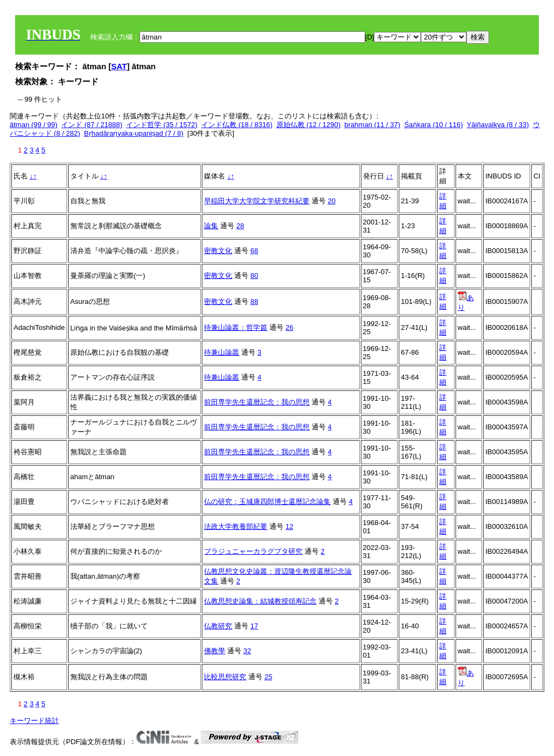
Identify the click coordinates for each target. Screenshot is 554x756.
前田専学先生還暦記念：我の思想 (257, 402)
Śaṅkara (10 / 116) (433, 125)
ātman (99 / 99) (34, 125)
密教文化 (218, 251)
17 (254, 626)
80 (254, 276)
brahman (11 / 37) (372, 125)
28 (240, 226)
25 (268, 677)
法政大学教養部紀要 (236, 526)
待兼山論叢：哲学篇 (236, 327)
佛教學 (215, 651)
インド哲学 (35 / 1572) (162, 125)
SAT (119, 66)
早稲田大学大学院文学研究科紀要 (257, 201)
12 (289, 526)
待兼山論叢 (222, 352)
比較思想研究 (225, 677)
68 (254, 251)
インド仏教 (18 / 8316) (237, 125)
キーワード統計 (34, 721)
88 (254, 301)
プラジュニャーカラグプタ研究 (253, 551)
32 (247, 651)
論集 (211, 226)
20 (332, 201)
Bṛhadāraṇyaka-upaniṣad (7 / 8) (134, 133)
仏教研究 (218, 626)
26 (289, 327)
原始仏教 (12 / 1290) (309, 125)
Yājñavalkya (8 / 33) (498, 125)
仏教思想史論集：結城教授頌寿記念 (260, 601)
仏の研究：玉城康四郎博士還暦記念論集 (267, 502)
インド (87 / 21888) (92, 125)
